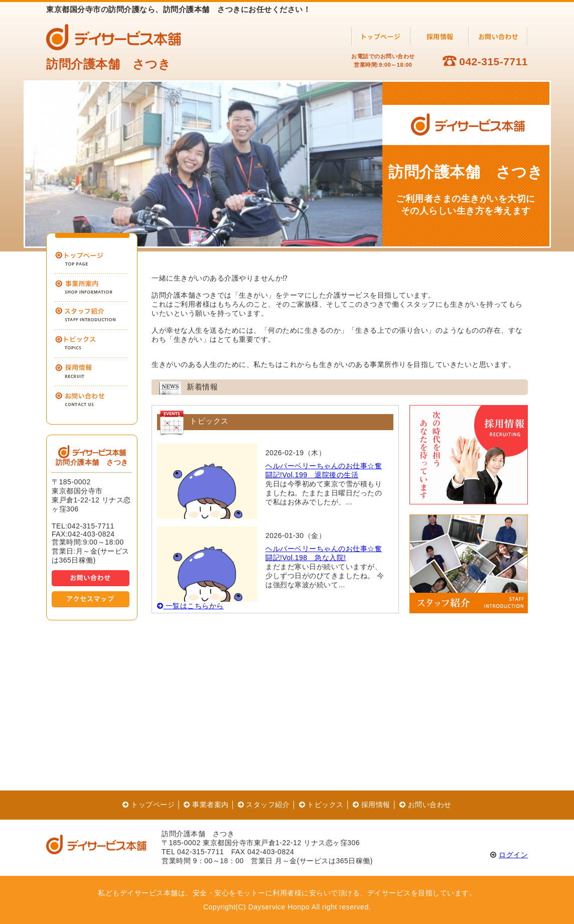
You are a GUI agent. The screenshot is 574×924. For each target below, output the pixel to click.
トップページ (149, 805)
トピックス (321, 805)
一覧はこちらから (190, 606)
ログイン (513, 855)
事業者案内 (206, 805)
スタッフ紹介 (264, 805)
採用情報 (372, 805)
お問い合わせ (425, 805)
